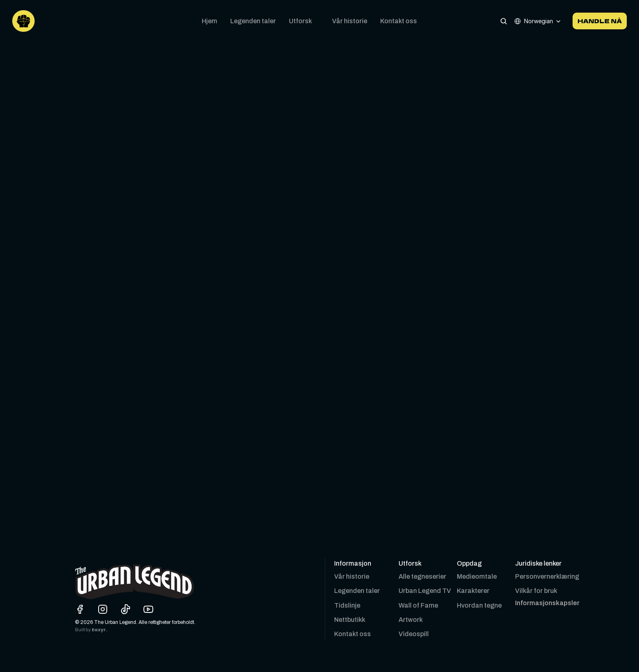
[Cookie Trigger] (547, 603)
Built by (83, 630)
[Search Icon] (504, 21)
